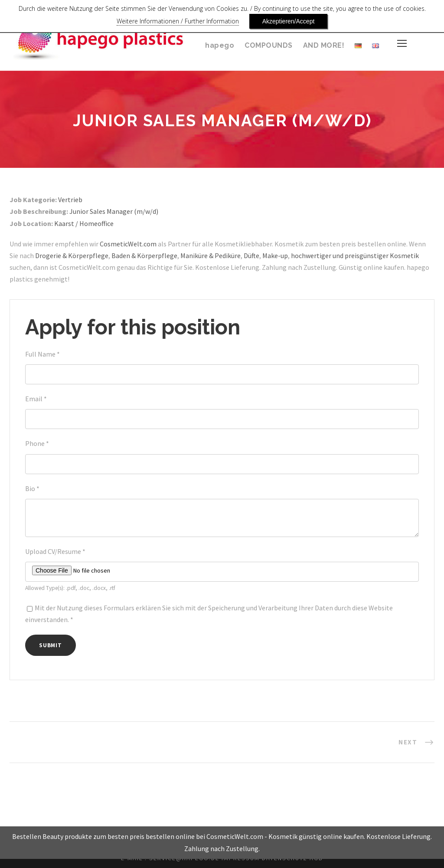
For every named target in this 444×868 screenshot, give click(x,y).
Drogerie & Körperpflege (96, 256)
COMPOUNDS (268, 45)
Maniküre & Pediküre (241, 256)
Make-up (311, 256)
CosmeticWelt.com (132, 244)
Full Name (43, 354)
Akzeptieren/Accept (274, 21)
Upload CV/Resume (58, 552)
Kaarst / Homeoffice (87, 224)
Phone (38, 444)
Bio (33, 489)
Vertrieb (72, 200)
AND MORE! (323, 45)
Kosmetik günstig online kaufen (318, 846)
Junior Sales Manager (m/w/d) (120, 211)
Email (36, 399)
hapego (221, 45)
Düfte (286, 256)
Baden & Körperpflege (171, 256)
